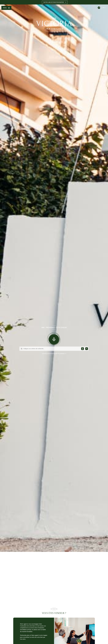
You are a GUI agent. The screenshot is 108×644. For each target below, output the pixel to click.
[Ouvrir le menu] (6, 8)
